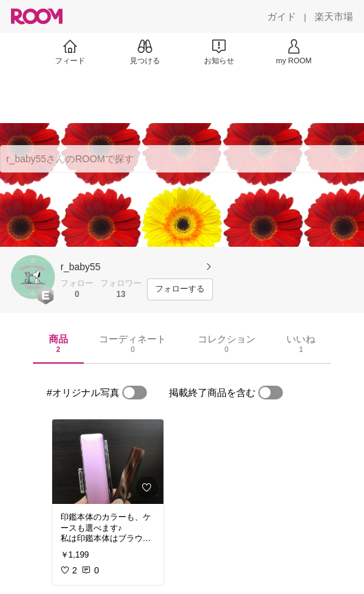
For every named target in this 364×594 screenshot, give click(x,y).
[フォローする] (180, 289)
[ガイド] (282, 16)
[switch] (135, 393)
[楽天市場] (334, 16)
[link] (108, 462)
